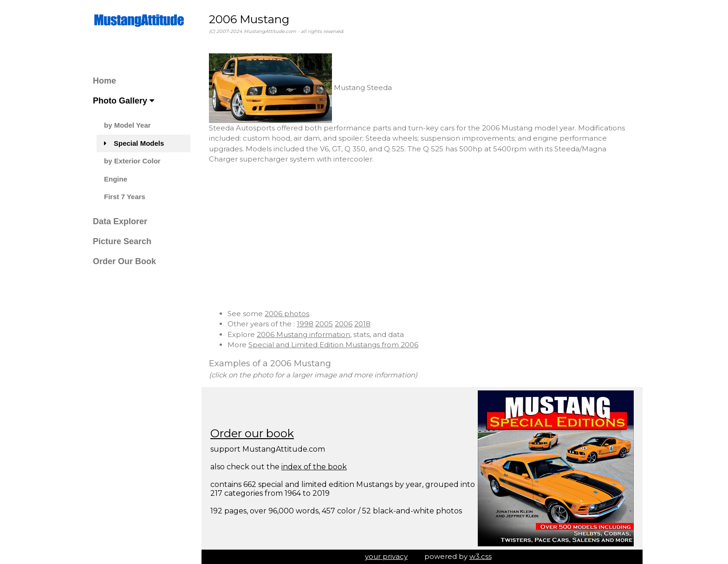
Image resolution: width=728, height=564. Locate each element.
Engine (116, 179)
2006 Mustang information (303, 334)
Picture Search (122, 241)
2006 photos (287, 314)
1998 (305, 324)
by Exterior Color (132, 161)
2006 (344, 324)
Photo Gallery (123, 101)
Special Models (134, 143)
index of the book (314, 467)
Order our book (252, 433)
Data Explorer (120, 221)
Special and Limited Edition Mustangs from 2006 (333, 345)
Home (104, 81)
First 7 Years (125, 197)
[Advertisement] (422, 237)
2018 (362, 324)
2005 (324, 324)
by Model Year (127, 125)
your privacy (386, 556)
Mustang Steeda (300, 88)
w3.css (481, 556)
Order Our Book (124, 261)
